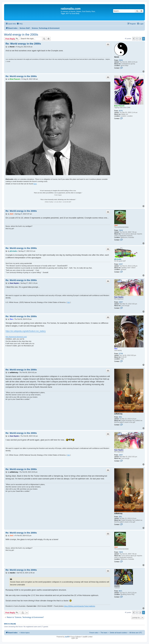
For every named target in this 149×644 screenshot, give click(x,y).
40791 (121, 111)
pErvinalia (118, 259)
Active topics (25, 633)
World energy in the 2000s (21, 35)
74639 (121, 230)
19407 (121, 302)
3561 (120, 417)
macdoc (117, 586)
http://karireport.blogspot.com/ (16, 337)
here (35, 184)
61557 (121, 264)
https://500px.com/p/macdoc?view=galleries (80, 606)
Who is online (10, 624)
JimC (116, 225)
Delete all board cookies (118, 633)
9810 (120, 591)
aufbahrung (118, 414)
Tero (116, 349)
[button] (134, 39)
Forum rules (94, 633)
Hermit (117, 57)
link (69, 302)
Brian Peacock (119, 106)
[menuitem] (20, 24)
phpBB (67, 637)
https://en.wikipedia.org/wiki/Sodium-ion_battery (26, 331)
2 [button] (140, 39)
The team (104, 633)
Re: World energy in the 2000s (23, 44)
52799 (121, 354)
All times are (136, 633)
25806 (121, 60)
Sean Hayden (119, 297)
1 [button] (137, 39)
